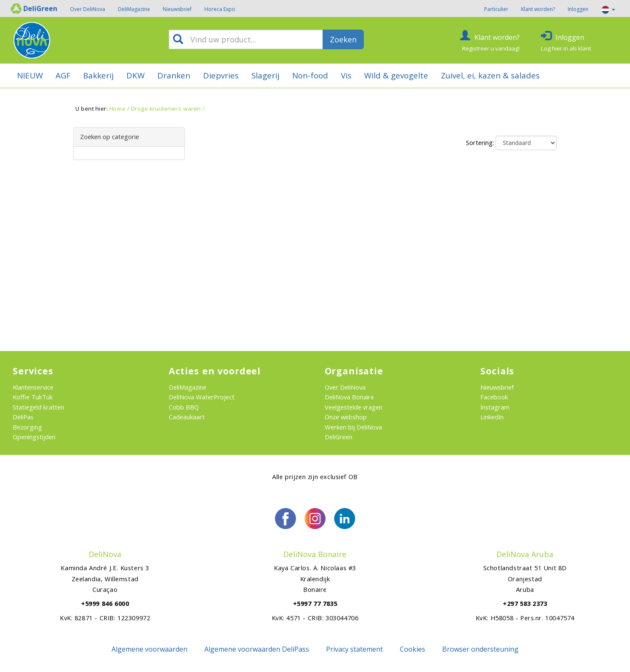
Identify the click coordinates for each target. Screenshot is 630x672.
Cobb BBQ (184, 407)
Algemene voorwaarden (149, 649)
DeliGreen (339, 437)
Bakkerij (98, 75)
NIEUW (30, 75)
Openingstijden (34, 437)
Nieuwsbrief (177, 9)
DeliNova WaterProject (202, 397)
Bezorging (27, 427)
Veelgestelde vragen (354, 407)
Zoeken (343, 39)
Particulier (496, 9)
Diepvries (221, 75)
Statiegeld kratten (38, 407)
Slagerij (265, 75)
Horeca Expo (220, 9)
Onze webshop (346, 417)
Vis (346, 75)
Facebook (494, 397)
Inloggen (578, 9)
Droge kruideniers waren (166, 109)
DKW (135, 75)
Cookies (413, 649)
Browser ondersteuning (480, 649)
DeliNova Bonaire (349, 397)
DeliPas (23, 417)
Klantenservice (33, 387)
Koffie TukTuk (33, 397)
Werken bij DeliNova (353, 427)
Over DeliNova (88, 9)
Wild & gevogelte (396, 75)
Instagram (495, 407)
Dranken (174, 75)
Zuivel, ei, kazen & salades (490, 75)
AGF (63, 75)
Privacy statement (354, 649)
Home (117, 109)
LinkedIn (492, 417)
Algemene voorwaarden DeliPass (257, 649)
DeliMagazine (134, 9)
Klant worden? (538, 9)
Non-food (310, 75)
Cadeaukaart (187, 417)
